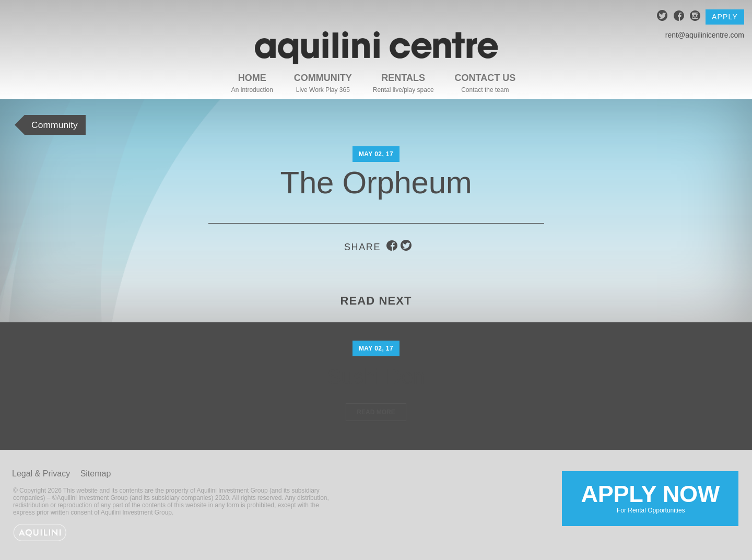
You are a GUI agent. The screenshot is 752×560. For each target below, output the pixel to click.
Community (323, 78)
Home (252, 78)
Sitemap (96, 474)
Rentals (403, 78)
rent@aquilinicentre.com (705, 35)
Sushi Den (376, 376)
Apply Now (650, 498)
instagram (695, 17)
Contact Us (485, 78)
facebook (679, 17)
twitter (662, 17)
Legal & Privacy (41, 474)
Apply (725, 17)
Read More (376, 412)
